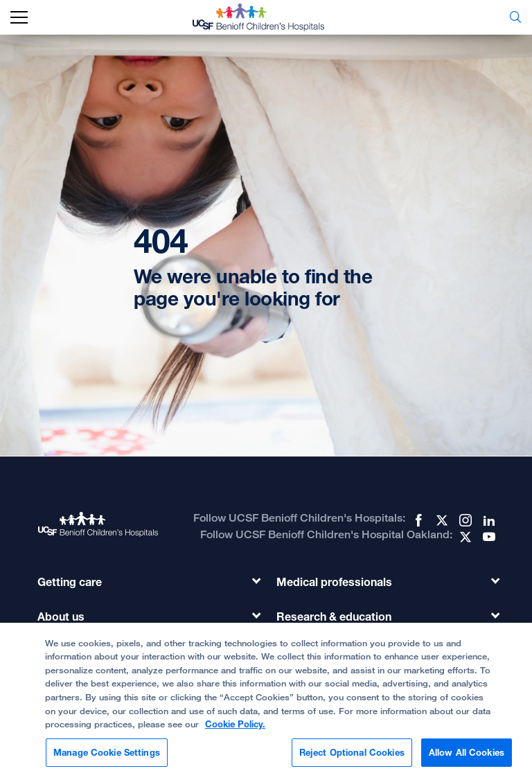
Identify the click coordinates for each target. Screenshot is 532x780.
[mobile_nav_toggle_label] (19, 18)
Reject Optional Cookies (352, 756)
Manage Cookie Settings (107, 756)
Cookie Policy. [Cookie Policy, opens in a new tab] (235, 728)
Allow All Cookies (467, 756)
